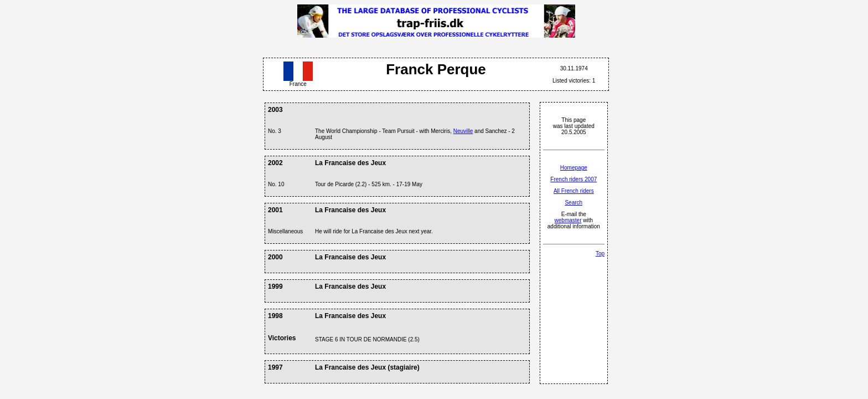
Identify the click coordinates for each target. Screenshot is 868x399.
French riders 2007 (573, 179)
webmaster (568, 220)
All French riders (574, 191)
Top (600, 254)
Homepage (574, 168)
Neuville (463, 131)
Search (573, 203)
